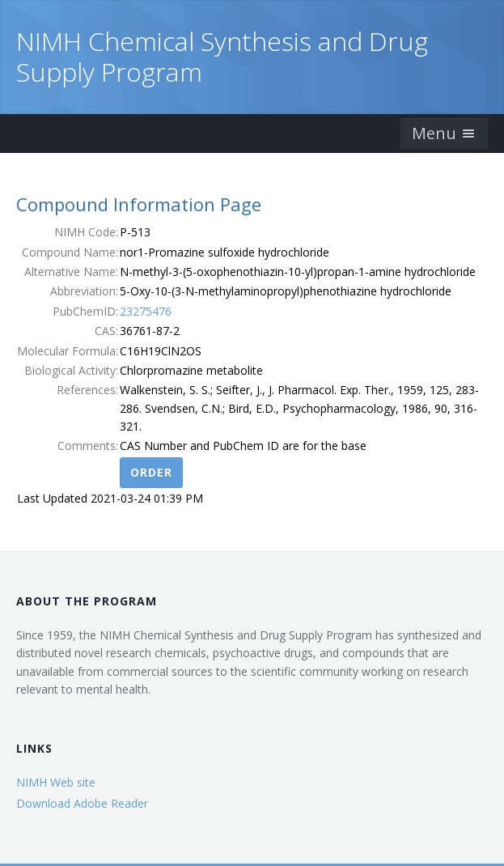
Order (151, 472)
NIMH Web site (56, 782)
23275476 (146, 311)
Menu (444, 133)
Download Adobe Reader (82, 803)
